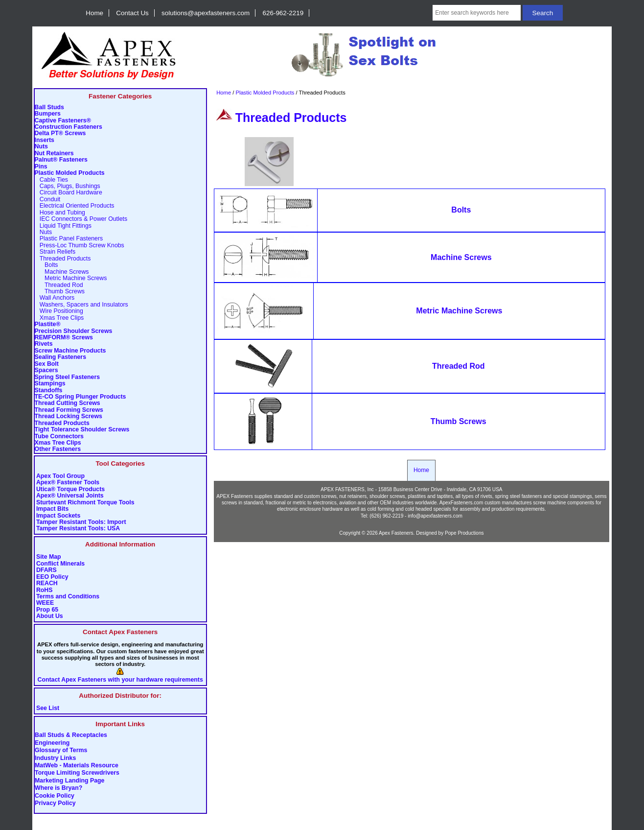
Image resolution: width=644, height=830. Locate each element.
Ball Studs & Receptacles (71, 735)
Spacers (46, 370)
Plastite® (48, 324)
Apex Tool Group (60, 476)
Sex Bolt (47, 364)
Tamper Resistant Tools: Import (81, 522)
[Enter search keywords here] (477, 13)
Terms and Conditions (68, 597)
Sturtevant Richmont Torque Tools (85, 503)
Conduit (48, 200)
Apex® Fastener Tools (68, 483)
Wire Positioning (59, 311)
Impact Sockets (58, 516)
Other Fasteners (58, 449)
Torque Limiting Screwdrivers (77, 773)
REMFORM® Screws (64, 338)
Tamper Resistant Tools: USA (78, 529)
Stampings (50, 384)
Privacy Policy (55, 804)
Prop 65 (47, 610)
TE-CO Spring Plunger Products (80, 397)
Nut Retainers (54, 154)
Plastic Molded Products (265, 93)
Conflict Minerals (60, 564)
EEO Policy (52, 577)
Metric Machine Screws (71, 278)
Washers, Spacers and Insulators (81, 305)
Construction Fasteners (69, 127)
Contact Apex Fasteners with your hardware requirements (120, 680)
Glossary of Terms (61, 751)
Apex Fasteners (396, 533)
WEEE (45, 603)
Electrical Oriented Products (75, 206)
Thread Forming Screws (69, 410)
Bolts (46, 265)
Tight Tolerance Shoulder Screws (82, 430)
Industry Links (55, 758)
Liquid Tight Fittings (63, 226)
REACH (47, 583)
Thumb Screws (60, 292)
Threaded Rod (59, 285)
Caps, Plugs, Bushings (68, 186)
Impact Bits (52, 509)
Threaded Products (62, 423)
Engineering (52, 743)
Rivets (44, 344)
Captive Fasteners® (63, 121)
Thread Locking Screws (69, 416)
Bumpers (48, 114)
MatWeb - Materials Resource (77, 765)
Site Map (49, 557)
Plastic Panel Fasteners (69, 239)
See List (48, 708)
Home (94, 13)
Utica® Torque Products (70, 489)
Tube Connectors (59, 437)
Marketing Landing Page (69, 781)
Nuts (41, 147)
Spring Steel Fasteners (67, 377)
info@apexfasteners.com (435, 516)
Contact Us (132, 13)
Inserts (45, 140)
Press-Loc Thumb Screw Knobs (80, 246)
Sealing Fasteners (60, 357)
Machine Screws (62, 272)
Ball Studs (49, 107)
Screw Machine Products (70, 351)
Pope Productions (464, 533)
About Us (50, 616)
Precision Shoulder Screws (74, 331)
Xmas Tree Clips (59, 318)
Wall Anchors (55, 298)
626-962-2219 (283, 13)
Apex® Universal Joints (70, 496)
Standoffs (49, 391)
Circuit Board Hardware (69, 193)
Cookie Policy (55, 796)
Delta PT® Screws (60, 133)
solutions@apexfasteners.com (206, 13)
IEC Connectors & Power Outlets (81, 219)
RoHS (45, 590)
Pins (41, 167)
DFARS (46, 570)
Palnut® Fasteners (61, 160)
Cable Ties (51, 180)
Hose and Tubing (60, 213)
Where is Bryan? (58, 788)
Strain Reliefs (55, 252)
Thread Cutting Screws (68, 403)
